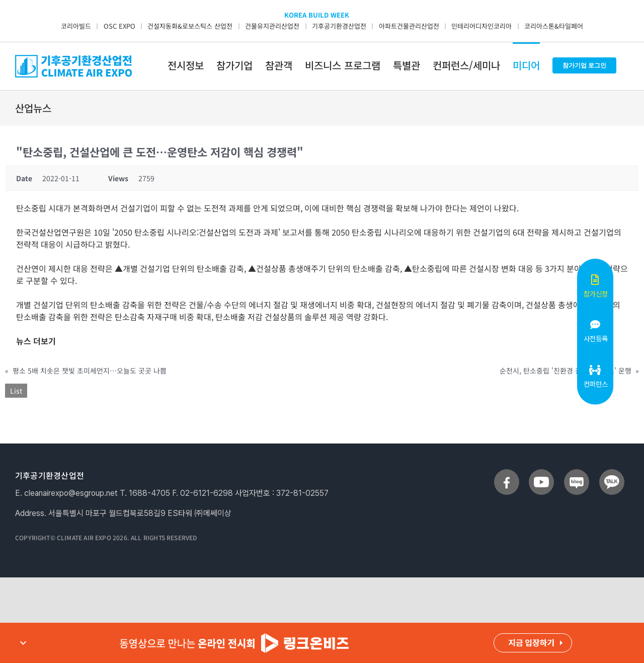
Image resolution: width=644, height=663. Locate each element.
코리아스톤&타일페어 (554, 26)
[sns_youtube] (541, 473)
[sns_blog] (577, 473)
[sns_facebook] (507, 473)
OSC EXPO (119, 26)
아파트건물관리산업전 (409, 26)
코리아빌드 (76, 26)
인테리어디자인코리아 (481, 26)
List (16, 391)
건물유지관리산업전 (272, 26)
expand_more (23, 643)
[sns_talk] (612, 473)
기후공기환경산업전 (339, 26)
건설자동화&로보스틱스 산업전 (190, 26)
